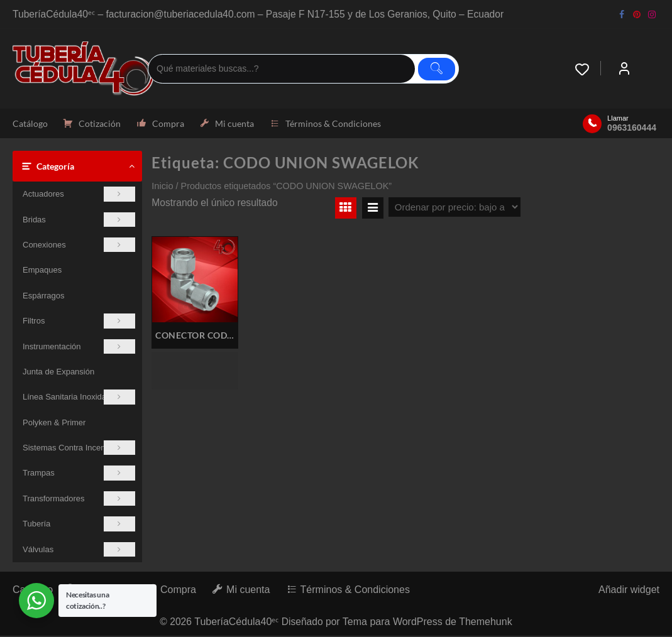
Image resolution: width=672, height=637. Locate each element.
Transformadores (79, 500)
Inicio (162, 187)
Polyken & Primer (54, 424)
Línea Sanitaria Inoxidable (79, 398)
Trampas (79, 474)
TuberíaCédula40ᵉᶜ (236, 623)
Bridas (79, 220)
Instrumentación (79, 347)
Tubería (79, 525)
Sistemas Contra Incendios (79, 449)
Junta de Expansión (58, 373)
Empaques (42, 271)
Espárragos (43, 297)
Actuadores (79, 195)
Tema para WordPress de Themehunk (429, 623)
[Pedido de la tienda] (454, 208)
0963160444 (632, 128)
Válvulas (79, 551)
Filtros (79, 322)
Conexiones (79, 246)
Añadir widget (629, 591)
